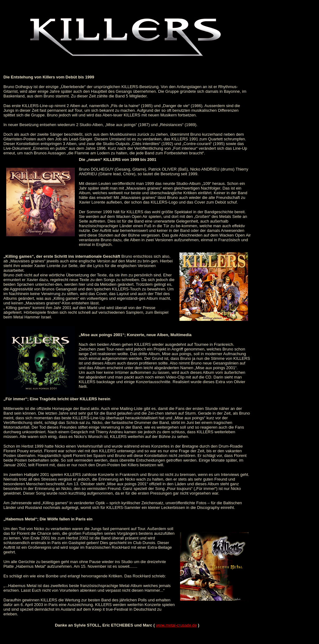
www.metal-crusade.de (176, 625)
